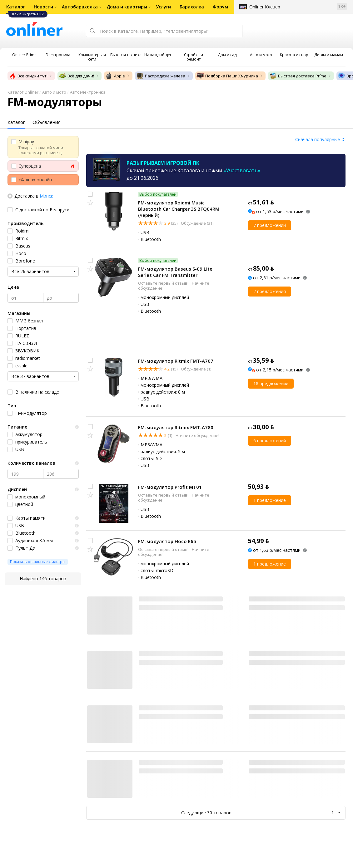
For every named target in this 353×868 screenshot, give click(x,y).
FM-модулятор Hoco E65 (167, 541)
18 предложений (271, 383)
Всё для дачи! (76, 76)
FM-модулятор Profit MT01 (170, 487)
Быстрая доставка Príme (298, 76)
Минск (46, 196)
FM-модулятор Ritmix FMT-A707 (176, 361)
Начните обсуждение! (197, 435)
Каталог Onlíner (23, 92)
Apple (115, 76)
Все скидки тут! (28, 76)
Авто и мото (54, 92)
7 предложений (270, 225)
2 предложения (270, 291)
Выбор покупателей (158, 194)
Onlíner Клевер (265, 7)
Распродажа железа (161, 76)
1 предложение (270, 500)
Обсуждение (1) (196, 369)
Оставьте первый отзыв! (164, 283)
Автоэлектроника (88, 92)
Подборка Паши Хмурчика (227, 76)
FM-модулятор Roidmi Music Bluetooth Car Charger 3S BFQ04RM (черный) (179, 209)
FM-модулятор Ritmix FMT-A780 (176, 427)
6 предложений (270, 441)
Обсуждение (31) (197, 223)
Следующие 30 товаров (206, 813)
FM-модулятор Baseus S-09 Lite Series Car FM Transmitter (175, 272)
